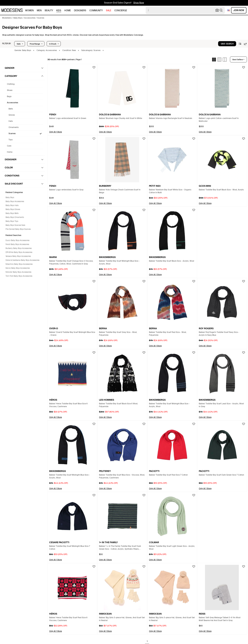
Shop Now (139, 3)
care (9, 146)
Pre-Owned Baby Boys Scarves (18, 229)
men (39, 11)
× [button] (34, 51)
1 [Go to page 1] (147, 641)
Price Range (35, 44)
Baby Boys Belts (12, 213)
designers (80, 11)
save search (227, 44)
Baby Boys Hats (12, 206)
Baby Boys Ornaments (15, 217)
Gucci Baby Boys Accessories (17, 241)
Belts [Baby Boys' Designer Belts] (11, 109)
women (29, 11)
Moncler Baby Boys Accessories (18, 272)
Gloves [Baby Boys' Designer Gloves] (12, 115)
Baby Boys (10, 198)
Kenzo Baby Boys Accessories (18, 268)
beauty (49, 11)
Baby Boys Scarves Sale (15, 225)
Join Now (239, 10)
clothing (11, 84)
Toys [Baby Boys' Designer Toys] (11, 140)
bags (9, 97)
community (96, 11)
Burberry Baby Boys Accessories (19, 248)
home (68, 11)
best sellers (238, 60)
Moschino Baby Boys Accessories (19, 264)
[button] (7, 44)
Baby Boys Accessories (15, 202)
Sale (19, 44)
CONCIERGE (121, 11)
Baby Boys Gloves (13, 209)
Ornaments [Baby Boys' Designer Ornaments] (14, 127)
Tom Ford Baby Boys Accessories (19, 276)
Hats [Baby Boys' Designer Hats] (11, 121)
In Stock (53, 44)
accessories (13, 103)
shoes (10, 90)
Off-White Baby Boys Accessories (19, 252)
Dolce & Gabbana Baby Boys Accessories (22, 260)
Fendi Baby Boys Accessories (17, 244)
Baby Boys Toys (12, 221)
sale (109, 11)
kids (59, 11)
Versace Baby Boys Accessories (18, 256)
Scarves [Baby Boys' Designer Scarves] (12, 134)
